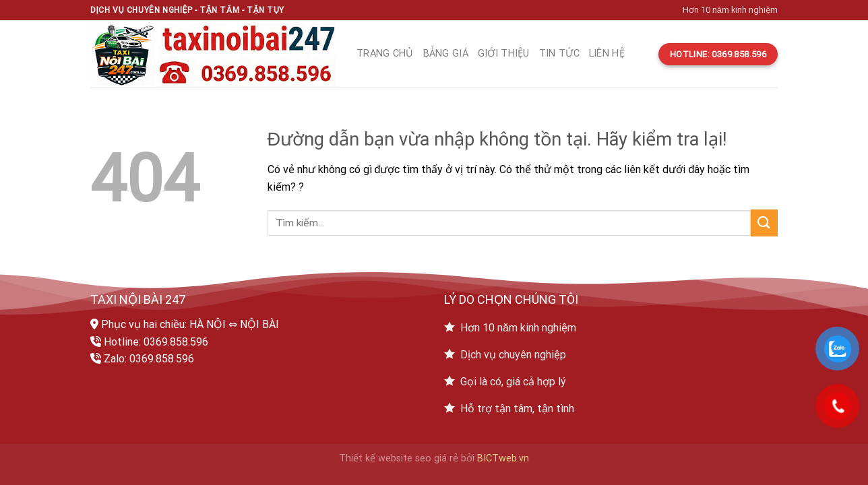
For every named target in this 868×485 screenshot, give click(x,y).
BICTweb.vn (503, 458)
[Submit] (764, 223)
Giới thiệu (504, 54)
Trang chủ (385, 54)
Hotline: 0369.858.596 (156, 342)
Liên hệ (607, 54)
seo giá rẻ (437, 458)
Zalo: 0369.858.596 (149, 359)
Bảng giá (446, 54)
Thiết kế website (376, 458)
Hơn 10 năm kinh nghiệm (730, 10)
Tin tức (559, 54)
